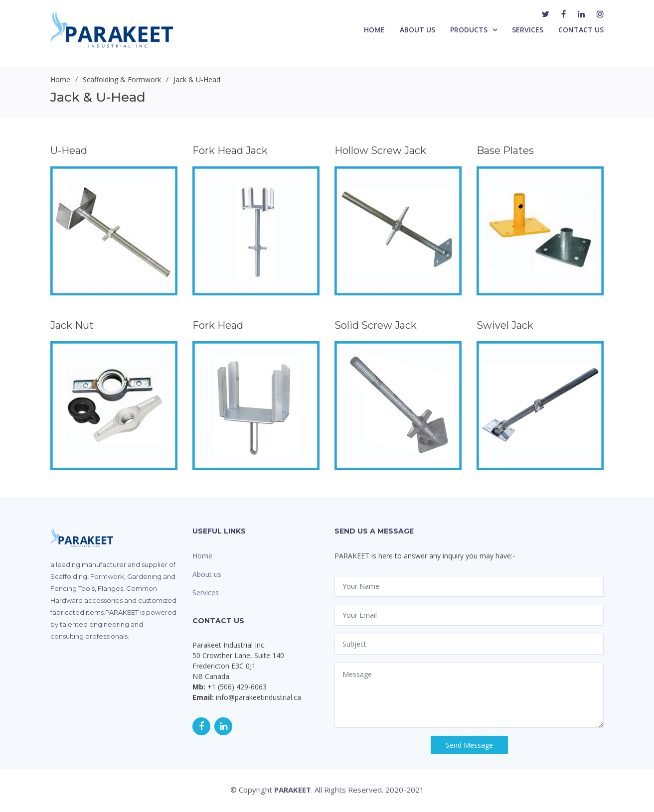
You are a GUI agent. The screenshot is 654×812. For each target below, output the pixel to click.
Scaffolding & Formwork (122, 79)
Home (374, 30)
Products (469, 30)
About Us (417, 30)
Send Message (469, 745)
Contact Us (581, 30)
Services (528, 30)
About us (207, 574)
